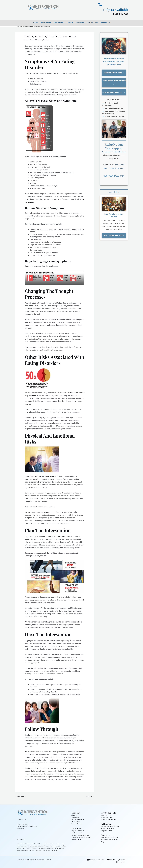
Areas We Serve (76, 839)
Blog (102, 842)
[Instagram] (120, 862)
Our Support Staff (77, 833)
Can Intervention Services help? (111, 826)
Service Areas (93, 23)
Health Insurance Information (110, 837)
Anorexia (33, 79)
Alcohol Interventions (108, 828)
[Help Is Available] (100, 4)
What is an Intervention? (109, 819)
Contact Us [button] (105, 23)
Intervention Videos (107, 817)
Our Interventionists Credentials (82, 837)
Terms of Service (77, 824)
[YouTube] (111, 860)
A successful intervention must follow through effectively (47, 752)
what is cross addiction (47, 507)
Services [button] (70, 23)
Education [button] (80, 23)
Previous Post (20, 796)
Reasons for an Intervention (110, 840)
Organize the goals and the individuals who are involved (47, 536)
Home (36, 23)
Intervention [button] (46, 23)
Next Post (90, 796)
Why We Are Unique (78, 819)
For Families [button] (59, 23)
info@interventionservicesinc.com (28, 826)
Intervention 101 (106, 815)
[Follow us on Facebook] (95, 860)
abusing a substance (45, 512)
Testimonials (76, 817)
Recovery (47, 40)
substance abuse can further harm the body (45, 476)
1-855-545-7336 (121, 14)
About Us (74, 815)
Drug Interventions (107, 831)
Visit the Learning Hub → (114, 235)
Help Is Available (114, 9)
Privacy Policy (76, 822)
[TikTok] (121, 860)
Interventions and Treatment (34, 40)
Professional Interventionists (81, 835)
